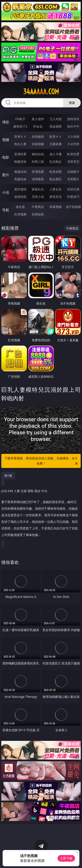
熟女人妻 (20, 144)
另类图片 (73, 179)
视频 (6, 140)
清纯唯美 (38, 179)
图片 (6, 175)
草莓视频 (56, 207)
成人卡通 (56, 154)
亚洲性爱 (20, 154)
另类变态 (73, 162)
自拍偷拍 (38, 136)
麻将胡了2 (20, 126)
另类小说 (38, 197)
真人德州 (38, 119)
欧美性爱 (73, 154)
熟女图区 (56, 179)
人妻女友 (56, 189)
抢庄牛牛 (73, 126)
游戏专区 (73, 119)
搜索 (72, 103)
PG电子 (20, 119)
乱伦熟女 (56, 162)
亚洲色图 (38, 172)
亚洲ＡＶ (20, 136)
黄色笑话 (56, 197)
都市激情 (20, 189)
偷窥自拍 (20, 172)
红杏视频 (20, 214)
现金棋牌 (56, 126)
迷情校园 (20, 197)
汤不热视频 (73, 207)
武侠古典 (73, 189)
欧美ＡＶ (56, 136)
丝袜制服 (38, 144)
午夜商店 (38, 207)
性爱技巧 (73, 197)
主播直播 (56, 144)
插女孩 (20, 207)
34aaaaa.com (41, 92)
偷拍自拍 (38, 154)
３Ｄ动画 (73, 136)
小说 (6, 192)
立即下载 (66, 858)
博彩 (6, 122)
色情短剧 (38, 214)
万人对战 (56, 119)
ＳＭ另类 (73, 144)
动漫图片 (73, 172)
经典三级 (38, 162)
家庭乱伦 (38, 189)
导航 (6, 210)
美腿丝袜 (20, 179)
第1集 (8, 476)
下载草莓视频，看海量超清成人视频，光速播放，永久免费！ (42, 461)
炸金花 (38, 126)
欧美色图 (56, 172)
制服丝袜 (20, 162)
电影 (6, 157)
